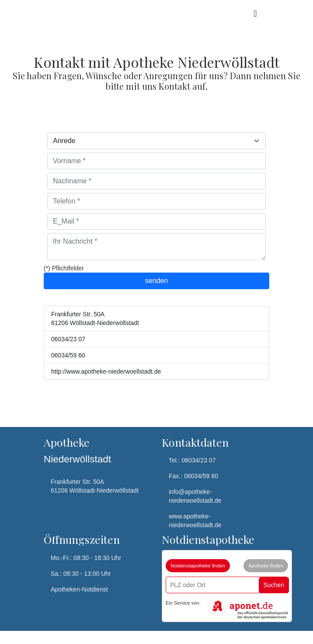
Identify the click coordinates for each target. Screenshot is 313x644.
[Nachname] (156, 181)
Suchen (274, 585)
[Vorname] (156, 161)
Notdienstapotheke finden (198, 566)
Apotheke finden (266, 566)
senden (157, 281)
